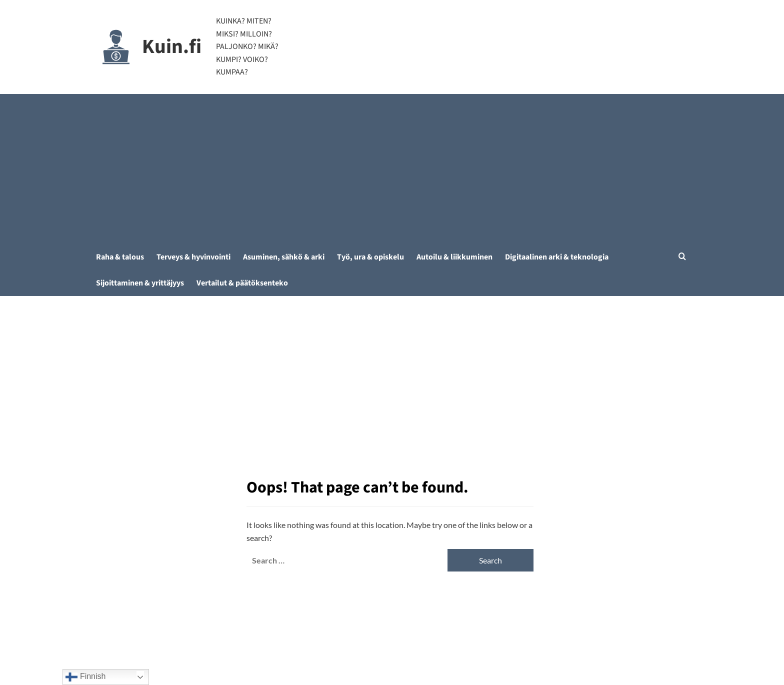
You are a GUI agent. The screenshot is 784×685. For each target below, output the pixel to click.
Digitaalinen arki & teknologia (557, 257)
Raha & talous (120, 257)
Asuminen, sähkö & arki (284, 257)
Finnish (85, 677)
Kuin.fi (172, 47)
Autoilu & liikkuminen (454, 257)
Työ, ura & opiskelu (370, 257)
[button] (682, 256)
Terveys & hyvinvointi (193, 257)
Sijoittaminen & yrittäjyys (140, 283)
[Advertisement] (392, 169)
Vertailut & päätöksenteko (242, 283)
